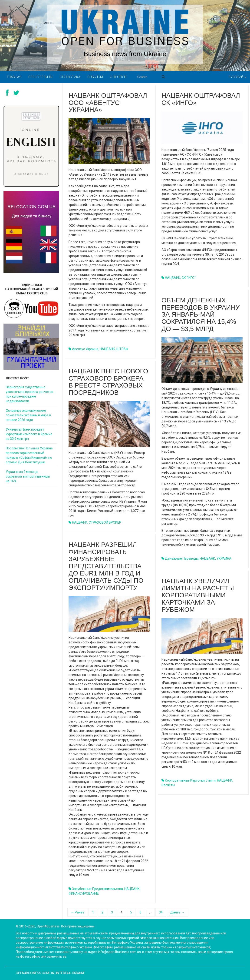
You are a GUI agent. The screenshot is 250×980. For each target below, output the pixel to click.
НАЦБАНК (107, 349)
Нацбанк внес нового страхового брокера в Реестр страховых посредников (108, 382)
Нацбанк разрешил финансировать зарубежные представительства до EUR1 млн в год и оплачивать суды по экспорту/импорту (106, 566)
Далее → (177, 912)
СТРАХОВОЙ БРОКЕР (105, 522)
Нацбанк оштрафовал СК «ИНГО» (201, 99)
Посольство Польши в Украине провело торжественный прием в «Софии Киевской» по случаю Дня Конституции (29, 455)
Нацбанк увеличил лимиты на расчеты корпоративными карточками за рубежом (198, 595)
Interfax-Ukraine (71, 973)
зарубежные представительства (97, 889)
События (95, 77)
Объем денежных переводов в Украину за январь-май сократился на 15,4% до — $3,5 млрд (201, 314)
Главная (14, 77)
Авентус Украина (85, 349)
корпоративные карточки (185, 780)
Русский (237, 77)
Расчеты (168, 785)
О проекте (119, 77)
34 (161, 912)
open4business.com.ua (35, 973)
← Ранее (78, 912)
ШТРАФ (122, 349)
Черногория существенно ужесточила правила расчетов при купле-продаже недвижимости (30, 394)
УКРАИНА (224, 559)
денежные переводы (182, 559)
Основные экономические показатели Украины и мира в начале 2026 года (28, 415)
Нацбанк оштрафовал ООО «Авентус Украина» (108, 103)
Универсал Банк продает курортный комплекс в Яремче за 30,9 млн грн (29, 434)
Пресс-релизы (40, 77)
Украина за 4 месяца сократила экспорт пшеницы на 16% (28, 476)
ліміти (211, 780)
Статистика (70, 77)
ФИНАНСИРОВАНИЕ (84, 893)
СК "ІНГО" (189, 278)
